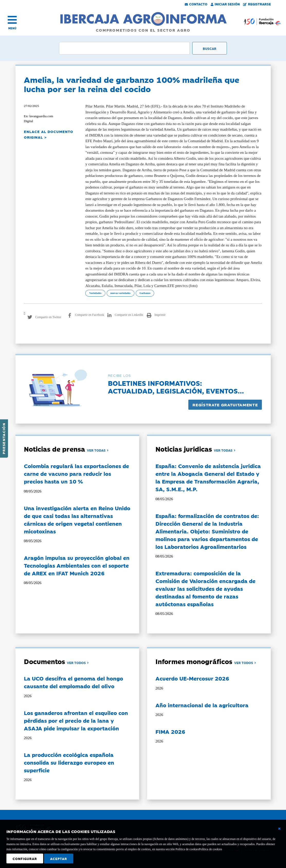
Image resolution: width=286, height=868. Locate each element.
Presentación (4, 439)
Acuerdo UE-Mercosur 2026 (192, 678)
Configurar (25, 858)
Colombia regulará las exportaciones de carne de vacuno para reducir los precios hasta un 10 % (76, 473)
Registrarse (257, 4)
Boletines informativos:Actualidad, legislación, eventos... (176, 387)
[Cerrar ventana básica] (279, 829)
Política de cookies (211, 849)
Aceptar (59, 858)
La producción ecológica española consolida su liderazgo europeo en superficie (69, 762)
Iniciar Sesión (225, 4)
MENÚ (12, 28)
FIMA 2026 (170, 731)
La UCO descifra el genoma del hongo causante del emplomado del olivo (73, 682)
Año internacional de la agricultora (202, 705)
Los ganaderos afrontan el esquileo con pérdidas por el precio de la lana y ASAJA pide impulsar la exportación (76, 720)
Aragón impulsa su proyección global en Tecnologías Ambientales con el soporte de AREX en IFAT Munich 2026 (77, 565)
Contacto (196, 4)
